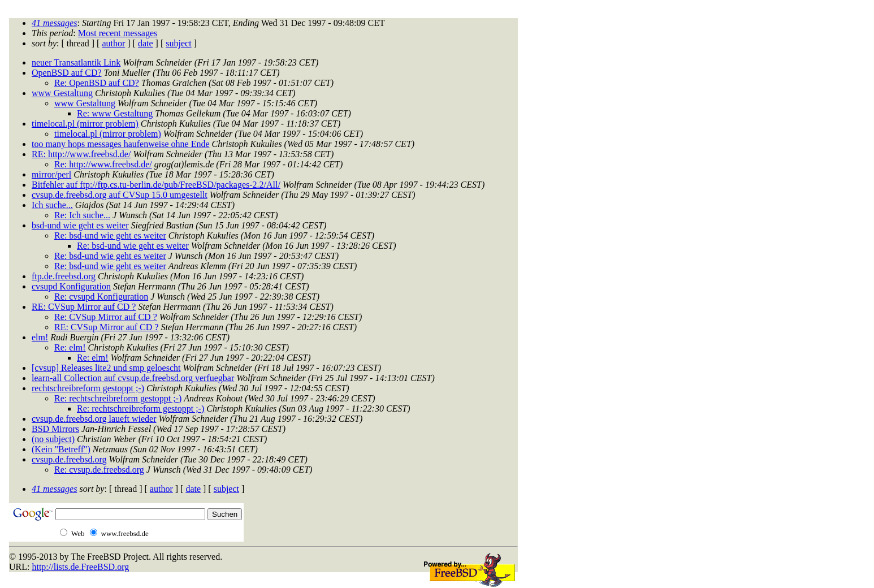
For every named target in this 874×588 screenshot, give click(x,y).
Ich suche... (52, 205)
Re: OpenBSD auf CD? (97, 83)
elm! (40, 337)
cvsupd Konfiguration (71, 286)
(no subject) (53, 439)
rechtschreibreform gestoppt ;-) (88, 388)
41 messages (54, 23)
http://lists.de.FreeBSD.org (80, 567)
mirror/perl (51, 174)
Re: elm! (70, 347)
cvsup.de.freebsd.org (69, 459)
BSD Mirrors (55, 429)
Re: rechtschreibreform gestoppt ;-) (118, 398)
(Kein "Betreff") (61, 449)
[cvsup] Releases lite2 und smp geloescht (106, 368)
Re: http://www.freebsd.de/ (103, 164)
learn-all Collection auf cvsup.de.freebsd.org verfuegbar (133, 378)
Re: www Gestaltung (115, 113)
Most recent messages (118, 33)
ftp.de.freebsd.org (64, 276)
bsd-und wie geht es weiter (80, 225)
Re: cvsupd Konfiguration (101, 297)
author (113, 43)
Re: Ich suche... (82, 215)
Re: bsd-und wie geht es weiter (110, 235)
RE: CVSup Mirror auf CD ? (84, 307)
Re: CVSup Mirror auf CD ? (106, 317)
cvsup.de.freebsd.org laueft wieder (94, 419)
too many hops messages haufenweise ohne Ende (121, 144)
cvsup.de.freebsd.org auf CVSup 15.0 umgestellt (120, 195)
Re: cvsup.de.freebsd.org (99, 470)
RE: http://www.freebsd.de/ (81, 154)
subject (178, 43)
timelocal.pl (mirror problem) (85, 124)
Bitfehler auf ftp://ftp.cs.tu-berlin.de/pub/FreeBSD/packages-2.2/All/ (156, 185)
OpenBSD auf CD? (67, 73)
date (146, 43)
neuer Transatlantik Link (76, 62)
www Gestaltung (62, 93)
